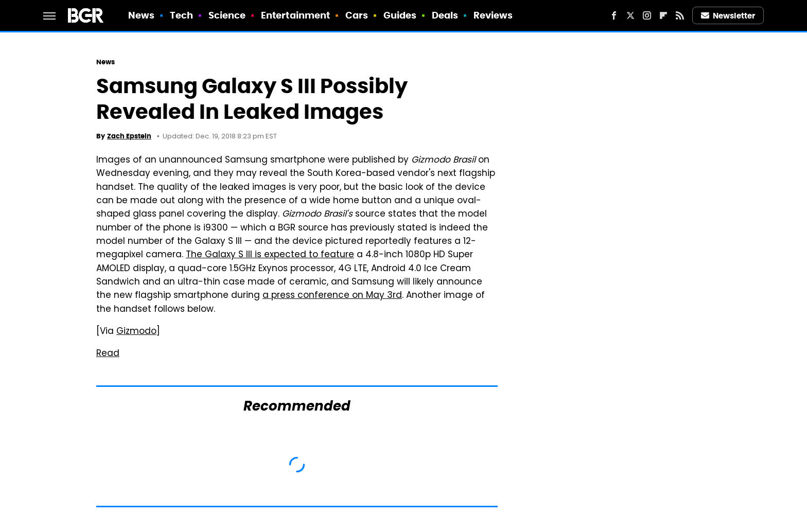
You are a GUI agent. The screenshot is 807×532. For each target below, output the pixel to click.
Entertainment (295, 15)
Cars (357, 15)
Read (108, 354)
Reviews (493, 15)
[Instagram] (647, 15)
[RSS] (680, 15)
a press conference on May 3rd (332, 296)
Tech (181, 15)
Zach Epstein (129, 136)
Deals (445, 15)
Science (227, 15)
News (141, 15)
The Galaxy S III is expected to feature (270, 255)
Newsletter (728, 16)
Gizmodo (136, 332)
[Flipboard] (663, 15)
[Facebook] (614, 15)
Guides (400, 15)
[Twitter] (630, 15)
